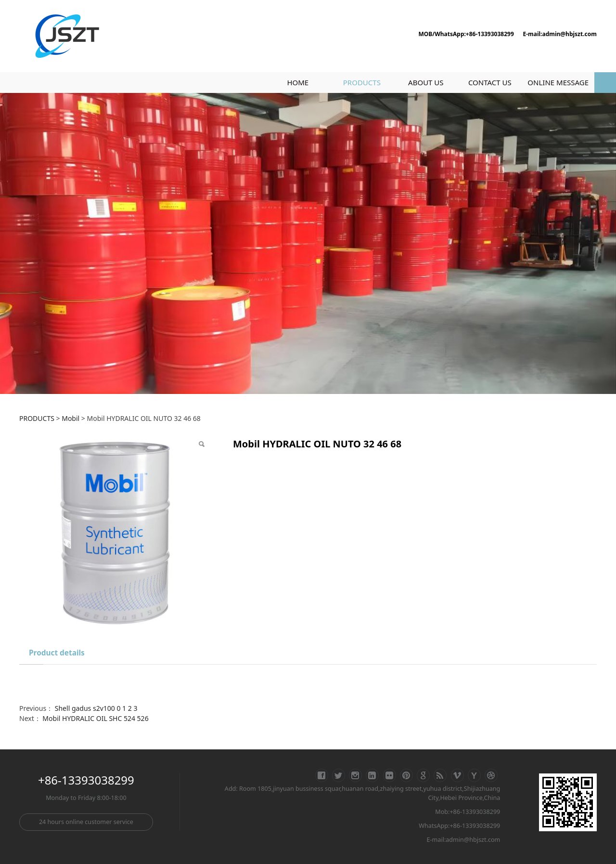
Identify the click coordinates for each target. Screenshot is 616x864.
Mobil (71, 418)
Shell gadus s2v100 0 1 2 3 (96, 708)
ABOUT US (426, 82)
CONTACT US (490, 82)
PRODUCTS (362, 82)
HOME (298, 82)
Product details (57, 653)
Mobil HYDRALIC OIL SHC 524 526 (95, 718)
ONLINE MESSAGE (558, 82)
